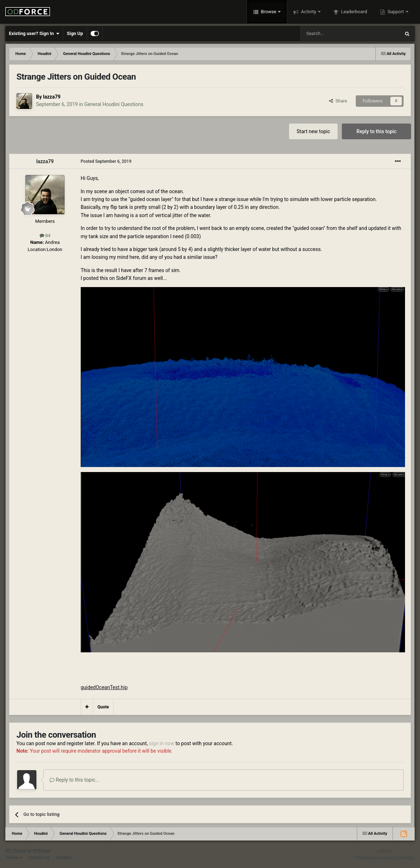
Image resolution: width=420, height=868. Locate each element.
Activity (308, 12)
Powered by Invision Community (384, 858)
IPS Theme (16, 851)
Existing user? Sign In (34, 34)
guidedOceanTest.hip (104, 687)
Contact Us (39, 858)
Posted (106, 161)
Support (396, 12)
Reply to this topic (376, 131)
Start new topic (313, 131)
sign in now (162, 743)
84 (45, 235)
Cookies (64, 858)
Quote (103, 707)
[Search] (333, 34)
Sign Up (75, 33)
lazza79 (52, 97)
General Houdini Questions (114, 104)
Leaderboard (353, 12)
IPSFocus (41, 851)
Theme (14, 858)
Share (338, 101)
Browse (269, 12)
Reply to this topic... (74, 780)
